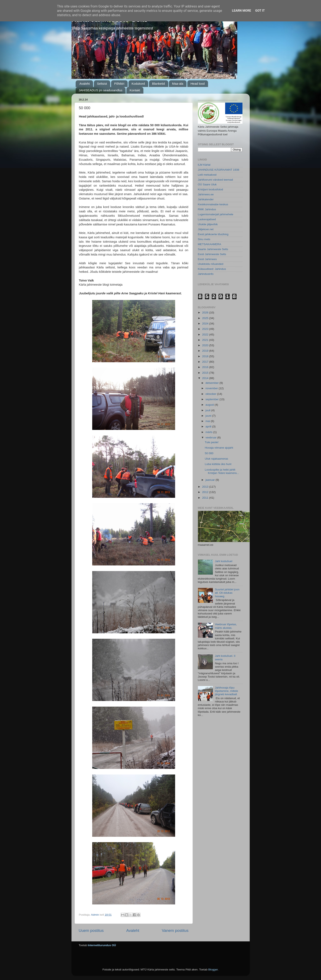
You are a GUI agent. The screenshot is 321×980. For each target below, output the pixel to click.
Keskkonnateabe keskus (213, 204)
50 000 (209, 453)
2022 (206, 335)
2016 (206, 367)
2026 (206, 313)
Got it (260, 11)
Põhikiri (119, 84)
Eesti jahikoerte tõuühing (213, 234)
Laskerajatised (207, 219)
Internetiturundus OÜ (102, 945)
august (210, 405)
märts (210, 432)
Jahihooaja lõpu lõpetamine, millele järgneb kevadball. (227, 691)
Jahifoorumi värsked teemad (216, 180)
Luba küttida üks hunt (218, 464)
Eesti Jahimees (207, 259)
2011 (206, 498)
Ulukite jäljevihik (208, 224)
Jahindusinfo (206, 274)
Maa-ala (178, 84)
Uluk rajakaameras (216, 459)
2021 (206, 340)
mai (208, 421)
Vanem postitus (175, 930)
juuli (208, 410)
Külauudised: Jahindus (212, 269)
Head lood (197, 84)
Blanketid (159, 84)
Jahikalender (206, 199)
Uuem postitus (91, 930)
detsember (213, 383)
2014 (206, 378)
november (212, 388)
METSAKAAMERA (210, 244)
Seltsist (102, 84)
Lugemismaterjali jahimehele (216, 214)
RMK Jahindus (207, 209)
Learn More (241, 11)
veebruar (211, 437)
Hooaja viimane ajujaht (219, 448)
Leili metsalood (207, 175)
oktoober (211, 394)
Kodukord (138, 84)
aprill (209, 426)
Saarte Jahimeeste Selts (213, 249)
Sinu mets (204, 239)
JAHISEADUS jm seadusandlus (101, 90)
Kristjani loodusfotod (211, 189)
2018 (206, 356)
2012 (206, 492)
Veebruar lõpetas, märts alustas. (226, 626)
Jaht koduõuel (224, 561)
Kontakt (135, 90)
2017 (206, 362)
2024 (206, 324)
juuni (209, 416)
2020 (206, 345)
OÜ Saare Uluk (207, 184)
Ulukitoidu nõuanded (211, 264)
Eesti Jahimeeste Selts (212, 254)
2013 (206, 487)
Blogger (213, 970)
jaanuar (211, 480)
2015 (206, 373)
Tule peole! (212, 442)
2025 (206, 318)
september (213, 399)
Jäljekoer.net (206, 229)
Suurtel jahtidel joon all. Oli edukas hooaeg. (227, 593)
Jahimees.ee (206, 194)
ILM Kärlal (204, 165)
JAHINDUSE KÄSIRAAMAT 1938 (219, 170)
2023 (206, 329)
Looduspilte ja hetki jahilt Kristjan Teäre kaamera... (222, 471)
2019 (206, 351)
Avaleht (85, 84)
